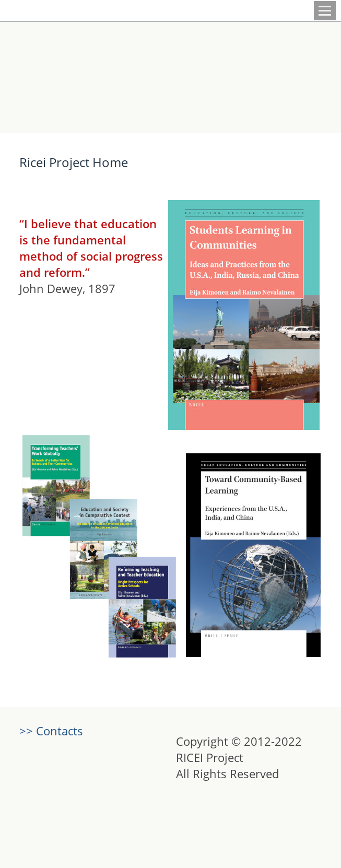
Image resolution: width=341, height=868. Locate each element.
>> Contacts (51, 731)
